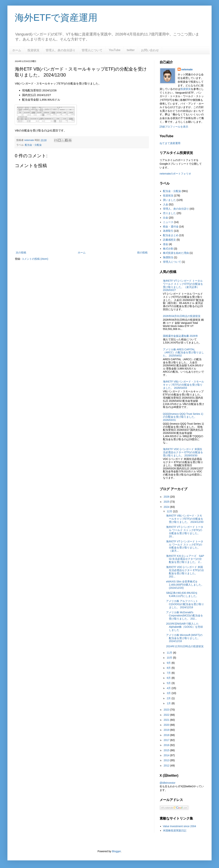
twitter (131, 50)
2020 (167, 725)
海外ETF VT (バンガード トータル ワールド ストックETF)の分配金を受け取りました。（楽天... (185, 546)
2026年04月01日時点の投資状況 (182, 316)
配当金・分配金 (33, 145)
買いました (169, 200)
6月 (169, 678)
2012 (167, 766)
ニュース (168, 222)
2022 (167, 715)
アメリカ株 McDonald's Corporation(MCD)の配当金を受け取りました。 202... (185, 615)
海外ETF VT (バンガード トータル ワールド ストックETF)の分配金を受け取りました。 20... (185, 532)
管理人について (92, 50)
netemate (187, 69)
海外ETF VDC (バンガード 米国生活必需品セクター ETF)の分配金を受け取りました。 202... (185, 572)
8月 (169, 668)
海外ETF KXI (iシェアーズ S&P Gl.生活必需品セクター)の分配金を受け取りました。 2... (185, 559)
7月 (169, 673)
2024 (167, 507)
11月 (170, 653)
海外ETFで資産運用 (56, 18)
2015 (167, 750)
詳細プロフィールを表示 (174, 127)
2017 (167, 740)
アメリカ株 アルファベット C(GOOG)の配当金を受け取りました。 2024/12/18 (185, 604)
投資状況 (33, 50)
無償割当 (168, 257)
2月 (169, 698)
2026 (167, 497)
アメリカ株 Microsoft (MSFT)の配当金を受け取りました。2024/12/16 (184, 638)
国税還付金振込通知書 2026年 (180, 336)
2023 (167, 710)
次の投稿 (21, 253)
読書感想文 (169, 240)
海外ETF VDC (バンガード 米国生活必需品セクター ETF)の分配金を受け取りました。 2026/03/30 (183, 452)
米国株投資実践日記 (175, 830)
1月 (169, 703)
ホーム (17, 50)
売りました (169, 213)
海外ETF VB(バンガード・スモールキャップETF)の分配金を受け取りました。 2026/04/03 (184, 385)
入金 (166, 204)
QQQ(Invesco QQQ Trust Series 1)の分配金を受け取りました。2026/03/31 (183, 417)
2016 (167, 745)
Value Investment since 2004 (180, 826)
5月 (169, 683)
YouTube (115, 50)
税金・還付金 (171, 227)
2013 (167, 760)
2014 (167, 755)
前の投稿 (142, 253)
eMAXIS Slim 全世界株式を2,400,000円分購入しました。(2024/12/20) (185, 585)
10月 (170, 658)
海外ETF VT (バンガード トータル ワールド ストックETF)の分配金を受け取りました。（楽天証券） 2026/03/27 (183, 285)
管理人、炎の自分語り (61, 50)
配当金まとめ (171, 235)
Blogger (116, 851)
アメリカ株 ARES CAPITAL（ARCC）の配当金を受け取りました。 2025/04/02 (184, 353)
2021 (167, 720)
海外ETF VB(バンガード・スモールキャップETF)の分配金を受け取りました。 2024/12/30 (185, 519)
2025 (167, 502)
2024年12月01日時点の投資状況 (185, 646)
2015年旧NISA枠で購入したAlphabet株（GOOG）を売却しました (184, 627)
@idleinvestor (167, 783)
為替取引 (168, 231)
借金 (166, 244)
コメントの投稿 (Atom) (35, 259)
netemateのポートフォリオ (175, 174)
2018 (167, 735)
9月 (169, 663)
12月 (170, 511)
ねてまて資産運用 (170, 143)
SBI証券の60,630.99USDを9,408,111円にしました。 (182, 594)
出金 (166, 218)
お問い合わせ (150, 50)
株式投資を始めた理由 (176, 253)
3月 (169, 693)
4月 (169, 688)
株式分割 (168, 249)
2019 (167, 730)
